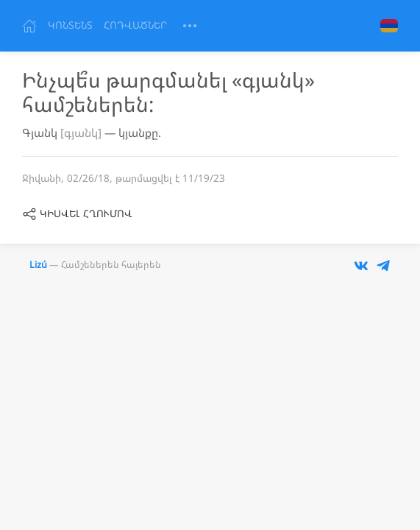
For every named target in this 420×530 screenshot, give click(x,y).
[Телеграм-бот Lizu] (383, 265)
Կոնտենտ (70, 25)
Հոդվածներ (135, 25)
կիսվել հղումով (77, 214)
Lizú (38, 265)
